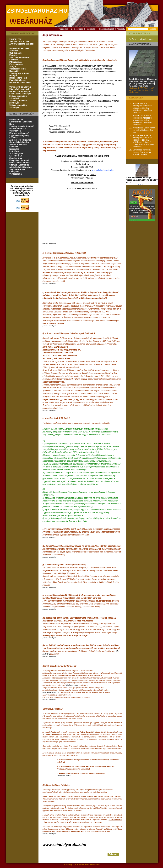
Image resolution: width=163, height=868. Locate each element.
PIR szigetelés (16, 62)
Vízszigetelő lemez (18, 69)
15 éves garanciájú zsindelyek (18, 106)
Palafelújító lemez (18, 80)
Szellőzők (14, 60)
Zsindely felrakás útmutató (22, 126)
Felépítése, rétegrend (19, 160)
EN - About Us (16, 156)
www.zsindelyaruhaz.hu (51, 693)
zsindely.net (28, 188)
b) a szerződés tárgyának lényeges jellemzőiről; (63, 78)
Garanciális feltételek (19, 142)
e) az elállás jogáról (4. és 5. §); (56, 92)
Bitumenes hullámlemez (20, 82)
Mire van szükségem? (19, 133)
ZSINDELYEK (15, 39)
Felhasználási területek (20, 163)
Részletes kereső (107, 29)
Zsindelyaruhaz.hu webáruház (89, 865)
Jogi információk (17, 169)
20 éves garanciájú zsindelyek (18, 102)
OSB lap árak (15, 53)
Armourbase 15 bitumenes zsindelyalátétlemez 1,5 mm (144, 130)
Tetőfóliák (14, 51)
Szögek (13, 67)
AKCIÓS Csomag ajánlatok (22, 44)
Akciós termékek (140, 44)
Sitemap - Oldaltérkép (19, 165)
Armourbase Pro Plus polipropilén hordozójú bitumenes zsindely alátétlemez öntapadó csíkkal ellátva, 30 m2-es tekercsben (143, 141)
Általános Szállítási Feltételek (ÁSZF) (65, 132)
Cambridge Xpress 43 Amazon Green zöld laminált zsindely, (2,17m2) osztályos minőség (143, 81)
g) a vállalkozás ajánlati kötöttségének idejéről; (62, 98)
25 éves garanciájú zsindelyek (18, 97)
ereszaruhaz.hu (22, 195)
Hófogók (13, 76)
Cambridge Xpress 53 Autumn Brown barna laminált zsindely (142, 152)
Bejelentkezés (77, 29)
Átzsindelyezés (16, 154)
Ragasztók (14, 71)
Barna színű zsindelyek (20, 92)
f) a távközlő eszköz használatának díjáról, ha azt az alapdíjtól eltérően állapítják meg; (79, 95)
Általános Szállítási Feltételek (18, 146)
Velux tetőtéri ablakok (19, 57)
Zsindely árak (16, 158)
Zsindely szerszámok (19, 73)
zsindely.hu (16, 188)
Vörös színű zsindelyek (20, 87)
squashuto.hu (28, 191)
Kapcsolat (121, 29)
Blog (12, 124)
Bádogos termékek (18, 78)
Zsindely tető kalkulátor (20, 140)
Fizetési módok (16, 120)
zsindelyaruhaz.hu (22, 193)
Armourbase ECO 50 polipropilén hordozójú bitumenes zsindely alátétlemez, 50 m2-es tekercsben (142, 120)
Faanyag (13, 55)
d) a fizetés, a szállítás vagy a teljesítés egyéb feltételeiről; (68, 89)
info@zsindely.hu (72, 685)
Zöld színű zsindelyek (19, 89)
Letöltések (14, 151)
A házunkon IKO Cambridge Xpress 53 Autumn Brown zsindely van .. (142, 180)
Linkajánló (14, 172)
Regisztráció (91, 29)
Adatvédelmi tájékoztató (20, 167)
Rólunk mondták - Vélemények (18, 130)
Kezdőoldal (64, 29)
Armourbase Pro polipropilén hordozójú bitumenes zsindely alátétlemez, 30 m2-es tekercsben (142, 108)
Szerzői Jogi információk (60, 126)
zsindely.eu (15, 191)
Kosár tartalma (140, 33)
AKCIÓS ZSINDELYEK (19, 42)
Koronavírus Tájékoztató (21, 122)
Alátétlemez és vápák (19, 48)
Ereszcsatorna (16, 64)
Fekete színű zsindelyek (20, 94)
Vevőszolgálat (16, 174)
